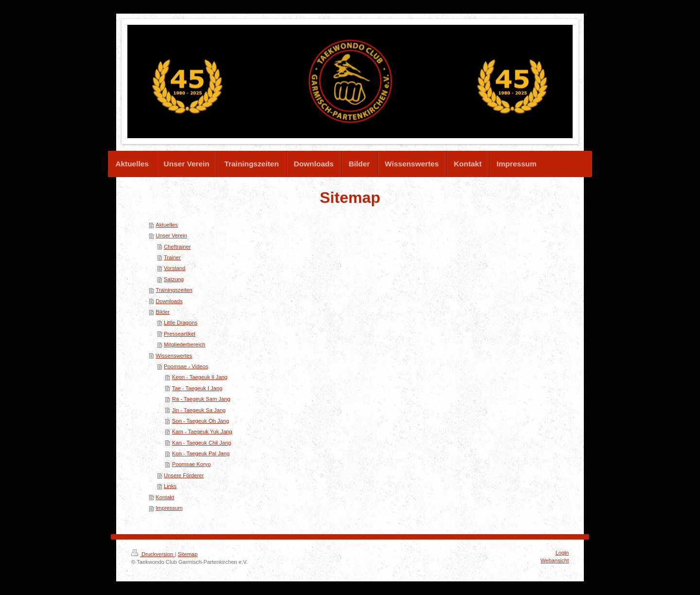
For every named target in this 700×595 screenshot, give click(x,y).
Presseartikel (180, 334)
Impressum (169, 508)
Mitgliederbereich (184, 344)
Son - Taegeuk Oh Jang (201, 421)
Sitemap (188, 554)
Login (562, 553)
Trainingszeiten (174, 290)
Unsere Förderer (184, 475)
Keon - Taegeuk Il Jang (200, 377)
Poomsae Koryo (192, 464)
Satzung (174, 279)
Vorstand (175, 268)
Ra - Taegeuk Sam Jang (201, 399)
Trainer (172, 257)
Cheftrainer (177, 247)
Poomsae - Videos (186, 366)
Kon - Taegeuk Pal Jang (201, 453)
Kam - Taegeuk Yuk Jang (202, 432)
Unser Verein (171, 235)
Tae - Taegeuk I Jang (197, 388)
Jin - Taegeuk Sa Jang (199, 410)
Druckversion (153, 554)
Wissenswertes (174, 356)
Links (170, 486)
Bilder (163, 312)
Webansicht (555, 560)
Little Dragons (181, 323)
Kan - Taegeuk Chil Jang (202, 443)
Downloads (169, 301)
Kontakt (165, 497)
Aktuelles (166, 225)
